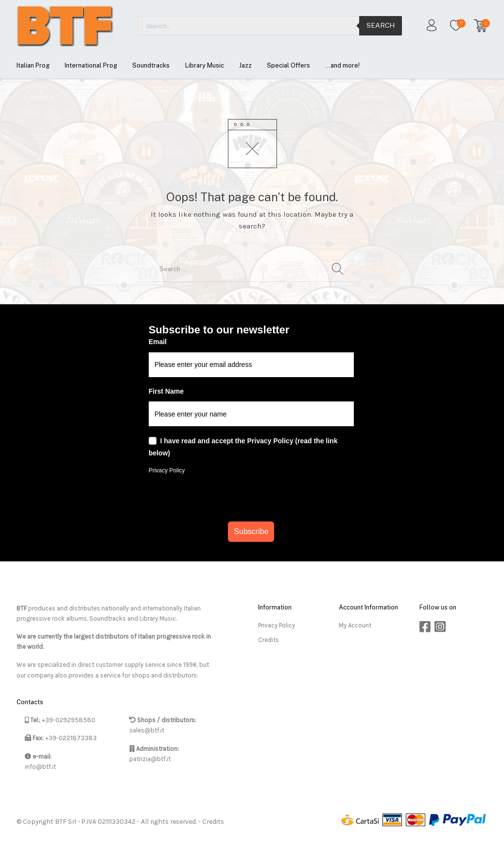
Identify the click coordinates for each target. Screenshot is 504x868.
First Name (166, 391)
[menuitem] (33, 65)
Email (158, 342)
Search (381, 25)
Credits (269, 640)
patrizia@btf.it (150, 759)
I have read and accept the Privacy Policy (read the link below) (243, 447)
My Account (355, 625)
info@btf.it (40, 767)
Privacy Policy (167, 470)
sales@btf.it (147, 730)
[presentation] (251, 498)
